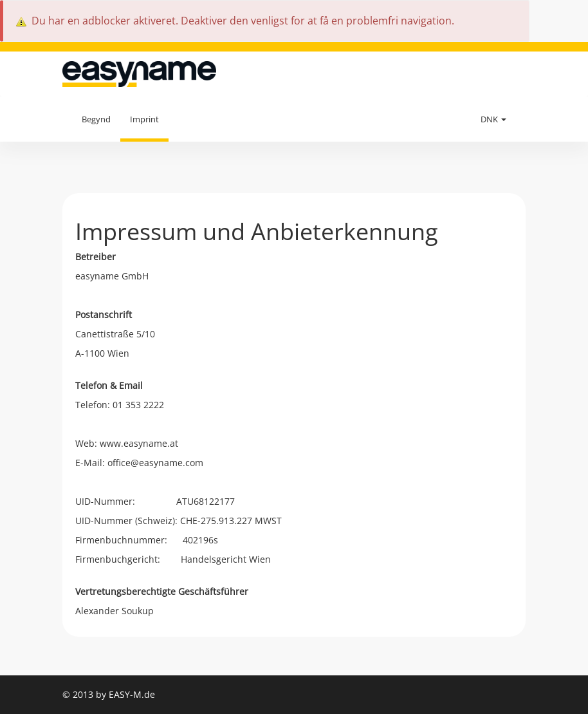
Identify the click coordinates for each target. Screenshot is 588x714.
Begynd (96, 119)
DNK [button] (493, 119)
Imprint (144, 119)
